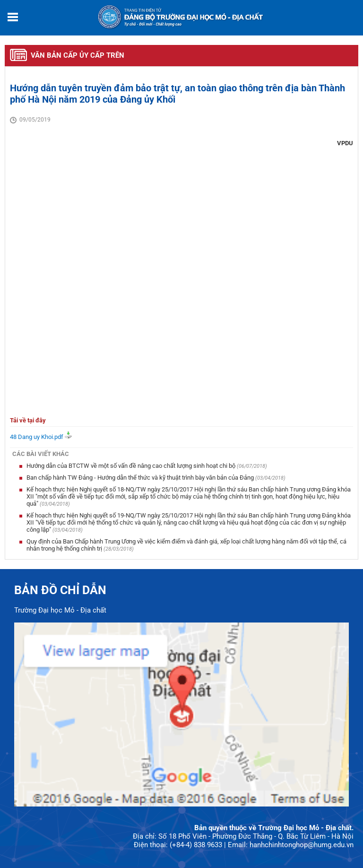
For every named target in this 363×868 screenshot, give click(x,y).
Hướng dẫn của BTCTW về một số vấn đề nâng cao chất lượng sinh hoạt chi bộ (132, 466)
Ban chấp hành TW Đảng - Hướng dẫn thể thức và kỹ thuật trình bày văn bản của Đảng (141, 478)
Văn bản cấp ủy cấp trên (78, 55)
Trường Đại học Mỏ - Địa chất (60, 610)
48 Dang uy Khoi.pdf (37, 437)
